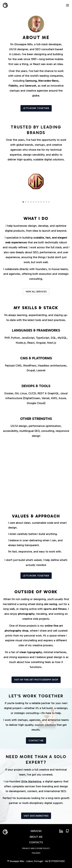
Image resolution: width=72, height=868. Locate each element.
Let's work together (36, 108)
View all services (36, 292)
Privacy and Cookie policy (36, 848)
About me (36, 837)
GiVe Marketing (31, 781)
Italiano (36, 853)
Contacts (36, 842)
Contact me (36, 741)
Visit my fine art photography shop (36, 680)
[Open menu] (68, 5)
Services (36, 831)
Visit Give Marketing (36, 816)
